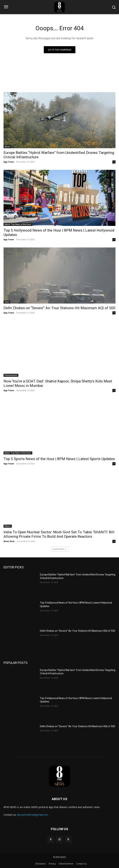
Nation (8, 526)
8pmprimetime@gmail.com (33, 815)
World (7, 147)
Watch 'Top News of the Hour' (18, 224)
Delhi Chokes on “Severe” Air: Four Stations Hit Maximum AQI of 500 (59, 308)
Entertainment (11, 375)
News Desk (9, 541)
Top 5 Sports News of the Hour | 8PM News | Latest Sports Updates (59, 459)
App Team (9, 162)
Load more (60, 549)
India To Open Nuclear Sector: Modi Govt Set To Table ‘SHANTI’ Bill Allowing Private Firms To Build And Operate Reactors (59, 534)
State (7, 302)
